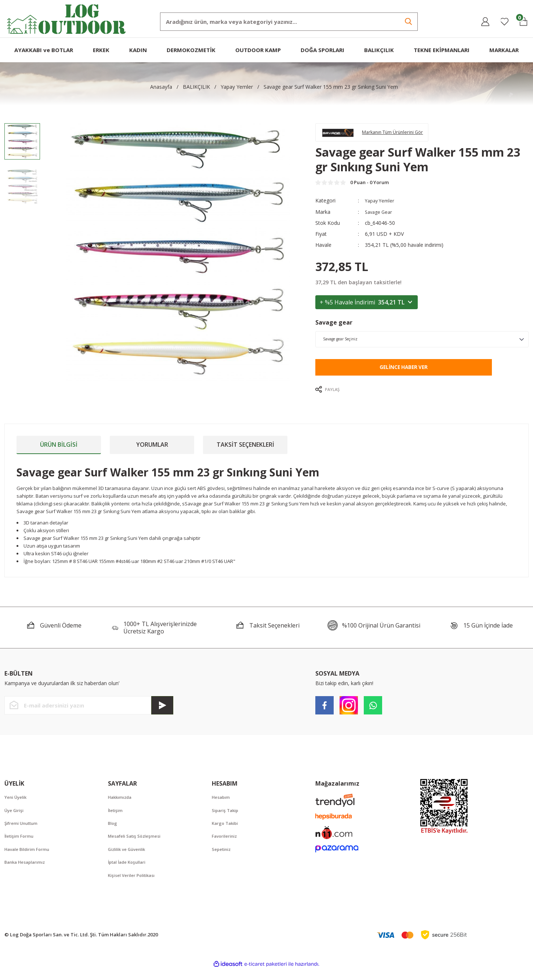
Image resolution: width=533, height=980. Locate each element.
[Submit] (162, 712)
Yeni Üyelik (17, 804)
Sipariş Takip (227, 818)
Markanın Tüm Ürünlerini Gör (403, 134)
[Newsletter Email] (89, 712)
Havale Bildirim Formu (31, 858)
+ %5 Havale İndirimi (367, 308)
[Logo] (67, 18)
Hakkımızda (122, 804)
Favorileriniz (227, 845)
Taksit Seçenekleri (245, 451)
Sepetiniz (223, 858)
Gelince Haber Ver (404, 373)
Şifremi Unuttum (24, 831)
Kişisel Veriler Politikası (135, 885)
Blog (113, 831)
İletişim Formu (21, 845)
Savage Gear (380, 218)
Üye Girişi (16, 818)
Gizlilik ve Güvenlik (130, 858)
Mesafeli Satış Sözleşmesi (138, 845)
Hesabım (222, 804)
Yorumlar (152, 451)
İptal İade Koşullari (130, 872)
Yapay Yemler (381, 207)
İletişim (117, 818)
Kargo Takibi (227, 831)
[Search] (289, 22)
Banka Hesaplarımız (28, 872)
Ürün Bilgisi (59, 451)
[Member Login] (485, 22)
